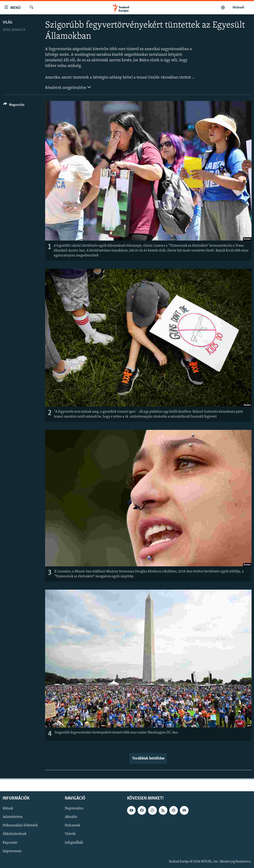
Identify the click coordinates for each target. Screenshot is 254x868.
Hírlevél (238, 8)
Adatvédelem (13, 817)
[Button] (14, 106)
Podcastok (72, 825)
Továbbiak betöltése (148, 758)
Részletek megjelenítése (68, 87)
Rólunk (8, 808)
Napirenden (74, 808)
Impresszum (12, 851)
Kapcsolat (10, 842)
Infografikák (74, 842)
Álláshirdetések (15, 834)
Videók (70, 834)
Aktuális (71, 817)
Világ (7, 22)
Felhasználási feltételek (20, 825)
